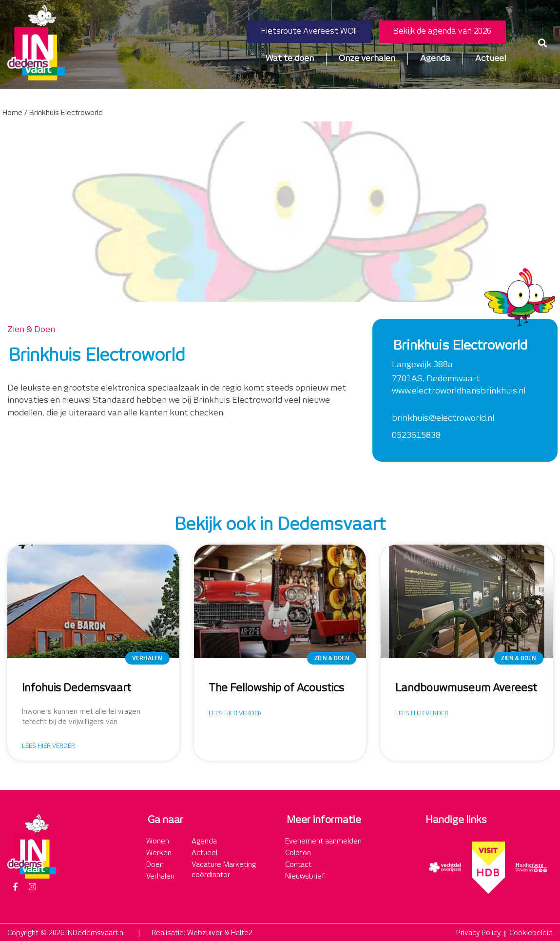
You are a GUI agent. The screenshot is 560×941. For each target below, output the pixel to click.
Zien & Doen (31, 330)
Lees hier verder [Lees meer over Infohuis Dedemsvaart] (48, 746)
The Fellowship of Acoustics (276, 688)
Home (12, 113)
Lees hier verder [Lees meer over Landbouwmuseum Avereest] (422, 714)
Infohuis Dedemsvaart (77, 688)
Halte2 (242, 933)
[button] (542, 43)
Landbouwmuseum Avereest (466, 688)
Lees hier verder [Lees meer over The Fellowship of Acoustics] (235, 714)
